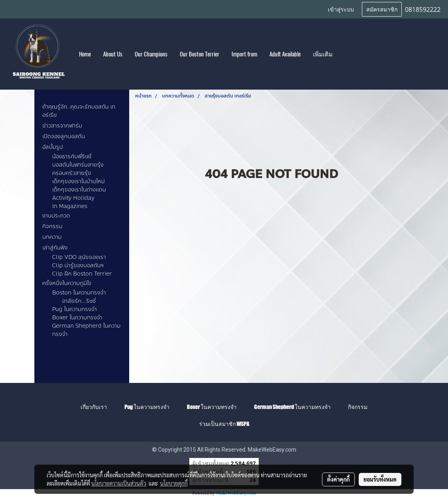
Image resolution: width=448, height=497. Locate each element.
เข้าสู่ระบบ (341, 9)
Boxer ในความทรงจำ (77, 318)
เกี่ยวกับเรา (94, 407)
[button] (346, 54)
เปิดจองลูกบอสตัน (64, 136)
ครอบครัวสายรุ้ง (72, 173)
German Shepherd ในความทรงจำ (86, 330)
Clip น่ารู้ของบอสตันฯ (78, 265)
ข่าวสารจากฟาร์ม (62, 126)
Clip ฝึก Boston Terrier (82, 274)
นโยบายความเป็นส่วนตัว (119, 483)
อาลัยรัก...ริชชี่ (79, 301)
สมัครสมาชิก (382, 9)
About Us (113, 54)
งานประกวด (56, 216)
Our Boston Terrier (200, 54)
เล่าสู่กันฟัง (55, 248)
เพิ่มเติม (323, 54)
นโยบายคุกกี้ (174, 483)
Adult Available (285, 54)
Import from (244, 54)
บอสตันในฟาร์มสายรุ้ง (78, 165)
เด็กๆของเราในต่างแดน (79, 190)
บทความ (52, 237)
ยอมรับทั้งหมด (380, 479)
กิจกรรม (52, 226)
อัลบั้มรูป (53, 147)
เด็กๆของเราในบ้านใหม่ (78, 181)
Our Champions (151, 54)
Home (85, 54)
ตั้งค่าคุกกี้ (338, 479)
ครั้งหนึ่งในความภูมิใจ (67, 283)
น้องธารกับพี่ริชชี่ (72, 157)
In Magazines (70, 206)
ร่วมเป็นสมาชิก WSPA (224, 424)
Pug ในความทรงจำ (74, 309)
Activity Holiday (73, 198)
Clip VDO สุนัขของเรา (79, 257)
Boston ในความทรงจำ (79, 293)
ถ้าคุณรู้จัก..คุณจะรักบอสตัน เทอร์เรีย (79, 111)
